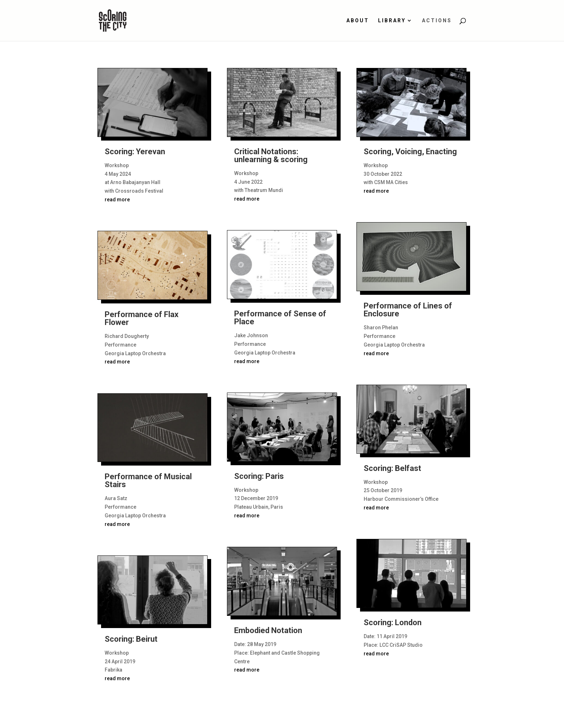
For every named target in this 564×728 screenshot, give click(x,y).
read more (117, 200)
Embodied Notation (268, 630)
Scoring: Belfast (392, 468)
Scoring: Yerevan (135, 152)
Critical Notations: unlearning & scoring (271, 155)
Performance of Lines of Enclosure (408, 310)
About (358, 21)
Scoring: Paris (259, 476)
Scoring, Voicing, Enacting (410, 152)
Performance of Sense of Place (280, 318)
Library (392, 21)
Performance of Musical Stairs (148, 480)
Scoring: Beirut (131, 639)
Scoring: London (393, 622)
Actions (437, 21)
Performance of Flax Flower (142, 318)
